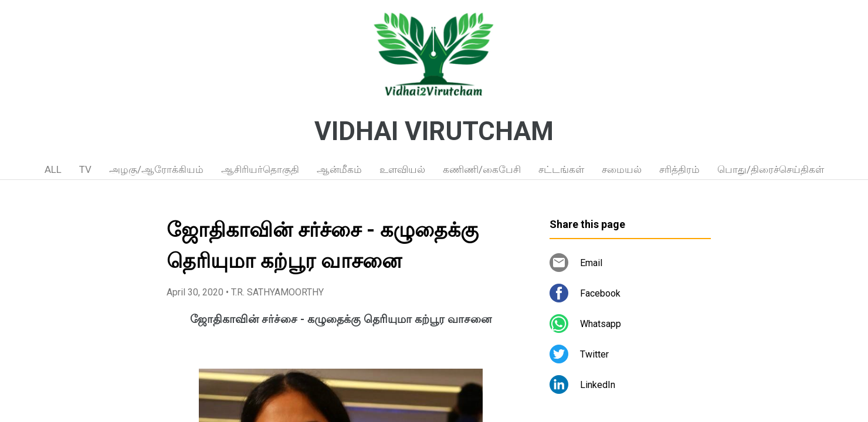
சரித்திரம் (679, 169)
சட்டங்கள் (561, 169)
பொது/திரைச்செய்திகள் (771, 169)
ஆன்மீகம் (339, 169)
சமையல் (622, 169)
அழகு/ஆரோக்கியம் (156, 169)
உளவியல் (402, 169)
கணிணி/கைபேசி (482, 169)
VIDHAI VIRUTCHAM (434, 131)
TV (85, 169)
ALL (53, 169)
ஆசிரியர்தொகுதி (260, 169)
